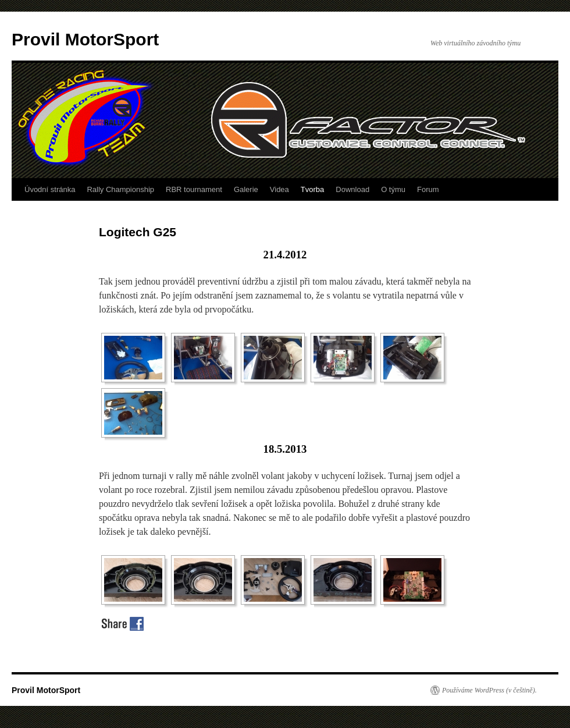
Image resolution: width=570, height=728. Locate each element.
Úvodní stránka (50, 189)
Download (352, 189)
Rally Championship (120, 189)
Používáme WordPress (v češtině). (489, 690)
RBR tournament (194, 189)
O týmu (393, 189)
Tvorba (312, 189)
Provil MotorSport (85, 39)
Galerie (246, 189)
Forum (428, 189)
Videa (279, 189)
